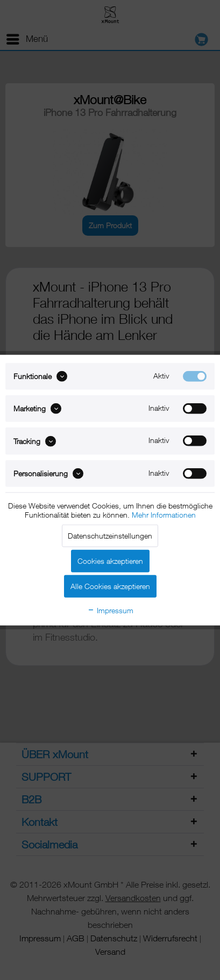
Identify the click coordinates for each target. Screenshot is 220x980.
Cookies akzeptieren (110, 561)
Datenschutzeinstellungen (110, 536)
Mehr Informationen (164, 515)
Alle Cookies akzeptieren (110, 586)
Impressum (110, 610)
